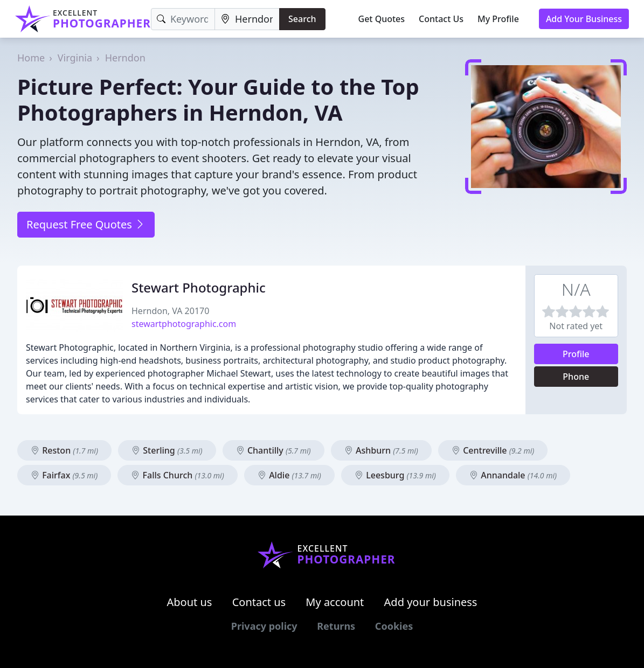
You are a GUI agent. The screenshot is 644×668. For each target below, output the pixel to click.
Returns (336, 626)
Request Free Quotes (86, 224)
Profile (576, 354)
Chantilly (273, 450)
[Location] (247, 19)
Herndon (125, 58)
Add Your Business (584, 19)
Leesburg (395, 475)
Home (31, 58)
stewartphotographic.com (184, 324)
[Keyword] (183, 19)
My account (335, 602)
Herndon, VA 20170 (170, 311)
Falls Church (177, 475)
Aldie (289, 475)
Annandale (513, 475)
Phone (576, 377)
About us (190, 602)
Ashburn (381, 450)
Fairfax (64, 475)
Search (302, 19)
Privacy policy (264, 626)
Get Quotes (382, 19)
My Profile (498, 19)
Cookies (394, 626)
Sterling (167, 450)
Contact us (259, 602)
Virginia (75, 58)
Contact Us (441, 19)
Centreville (493, 450)
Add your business (431, 602)
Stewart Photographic (199, 287)
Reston (64, 450)
